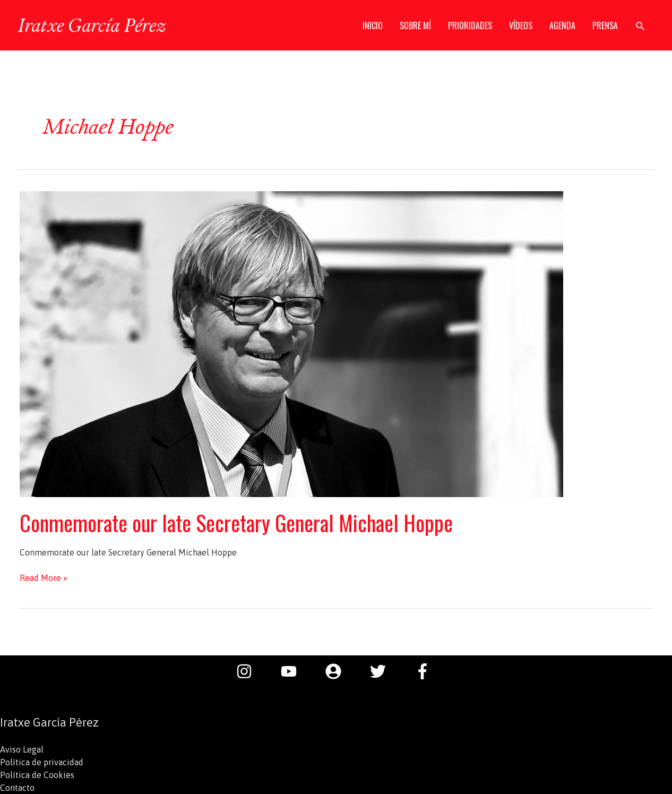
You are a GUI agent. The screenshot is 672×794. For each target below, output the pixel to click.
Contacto (17, 788)
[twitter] (383, 671)
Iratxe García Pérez (92, 25)
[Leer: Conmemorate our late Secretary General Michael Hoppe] (291, 343)
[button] (640, 26)
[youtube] (294, 671)
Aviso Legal (22, 749)
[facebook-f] (425, 671)
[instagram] (249, 671)
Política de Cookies (37, 775)
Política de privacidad (42, 762)
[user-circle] (339, 671)
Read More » (44, 578)
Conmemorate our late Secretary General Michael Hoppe (236, 523)
